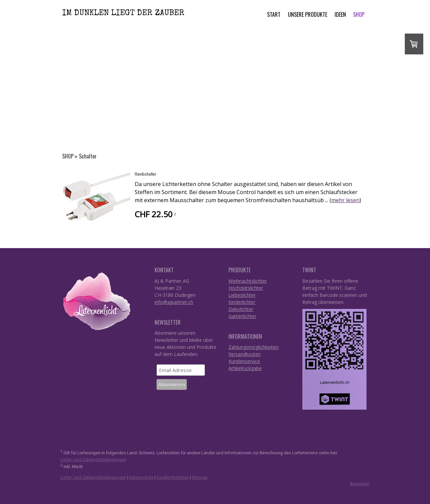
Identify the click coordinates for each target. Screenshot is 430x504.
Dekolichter (241, 309)
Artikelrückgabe (245, 368)
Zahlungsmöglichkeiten (253, 347)
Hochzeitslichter (246, 288)
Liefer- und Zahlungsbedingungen (93, 460)
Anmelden (360, 484)
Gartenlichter (242, 316)
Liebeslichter (242, 295)
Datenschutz (141, 477)
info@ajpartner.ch (174, 302)
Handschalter (145, 174)
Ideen (340, 14)
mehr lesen (345, 200)
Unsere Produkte (308, 14)
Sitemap (200, 477)
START (274, 14)
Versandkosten (245, 354)
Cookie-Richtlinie (173, 477)
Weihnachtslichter (248, 281)
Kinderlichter (242, 302)
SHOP (359, 14)
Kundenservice (244, 361)
